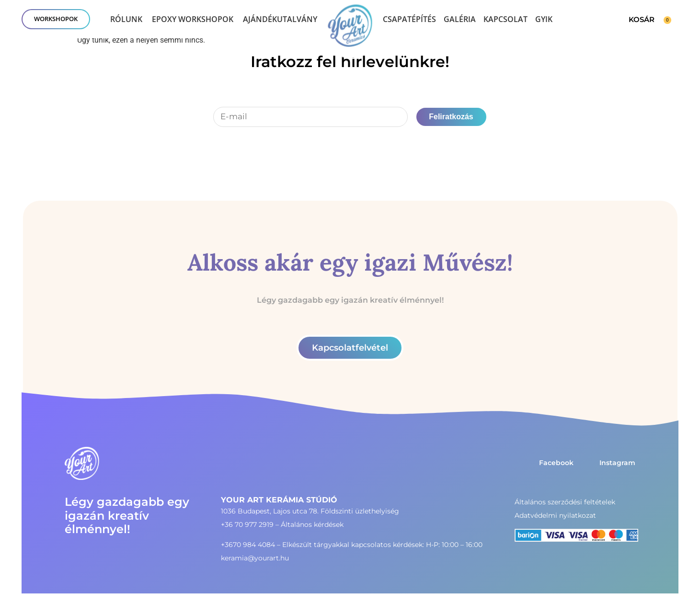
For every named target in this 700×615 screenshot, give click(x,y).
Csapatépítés (409, 19)
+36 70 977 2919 (247, 524)
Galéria (460, 19)
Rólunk (126, 19)
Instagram (617, 463)
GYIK (544, 19)
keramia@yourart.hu (255, 558)
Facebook (556, 463)
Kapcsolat (505, 19)
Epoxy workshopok (193, 19)
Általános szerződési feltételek (565, 502)
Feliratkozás (451, 117)
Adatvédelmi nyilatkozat (555, 515)
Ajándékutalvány (280, 19)
